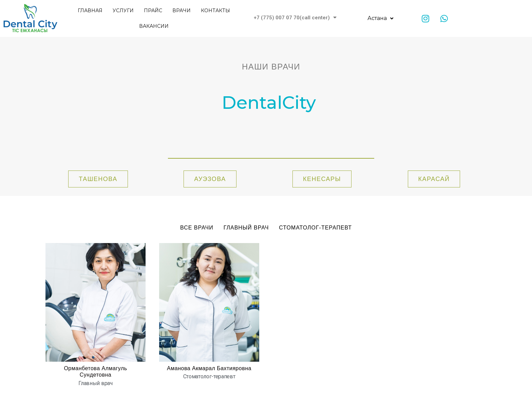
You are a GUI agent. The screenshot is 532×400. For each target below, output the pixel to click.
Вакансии (154, 26)
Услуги (123, 11)
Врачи (182, 11)
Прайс (153, 11)
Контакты (215, 11)
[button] (98, 179)
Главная (90, 11)
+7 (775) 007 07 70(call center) (295, 17)
